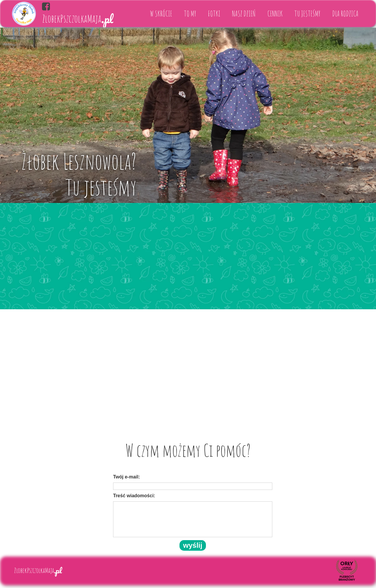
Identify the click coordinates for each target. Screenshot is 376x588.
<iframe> (188, 366)
